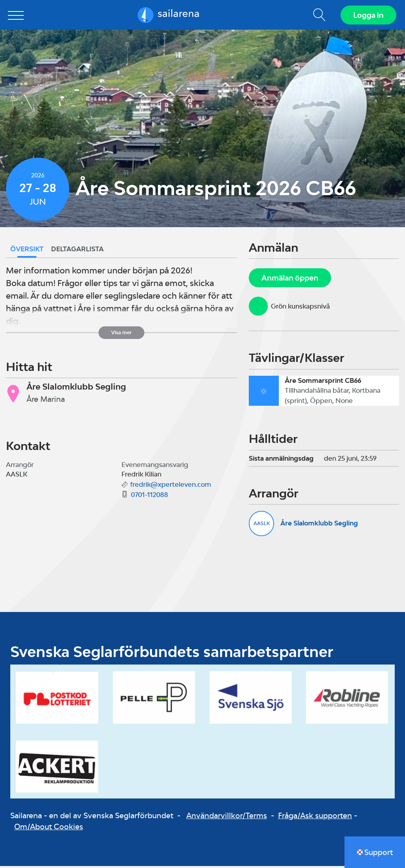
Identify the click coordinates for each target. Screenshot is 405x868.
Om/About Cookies (49, 828)
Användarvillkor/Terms (227, 817)
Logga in (368, 16)
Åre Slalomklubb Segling (319, 525)
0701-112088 (150, 497)
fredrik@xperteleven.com (171, 486)
